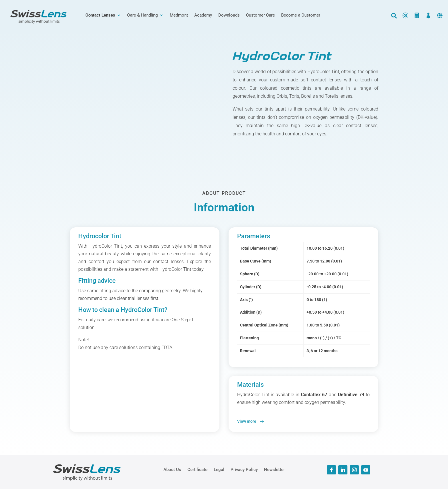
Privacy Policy (244, 469)
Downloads (229, 15)
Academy (203, 15)
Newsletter (274, 469)
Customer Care (260, 15)
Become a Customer (301, 15)
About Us (172, 469)
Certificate (197, 469)
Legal (219, 469)
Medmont (179, 15)
